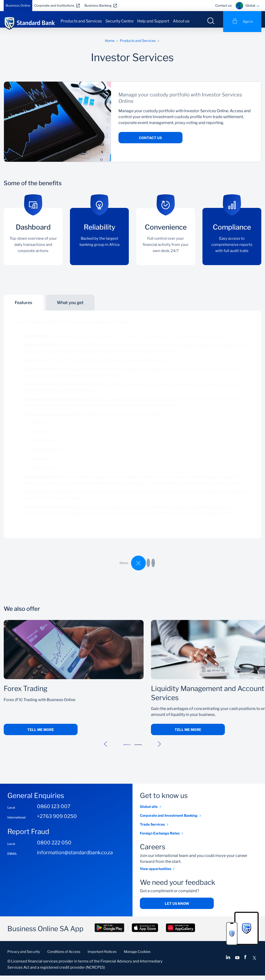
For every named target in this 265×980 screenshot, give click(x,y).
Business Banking (98, 5)
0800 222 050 (54, 847)
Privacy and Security (24, 956)
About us (181, 21)
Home (110, 45)
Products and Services (81, 21)
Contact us (224, 5)
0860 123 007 (54, 811)
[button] (106, 748)
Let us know (177, 908)
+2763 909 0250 (57, 821)
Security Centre (119, 21)
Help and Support (153, 21)
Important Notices (102, 956)
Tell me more (41, 734)
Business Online (18, 5)
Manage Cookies (137, 956)
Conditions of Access (64, 956)
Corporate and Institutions (54, 5)
